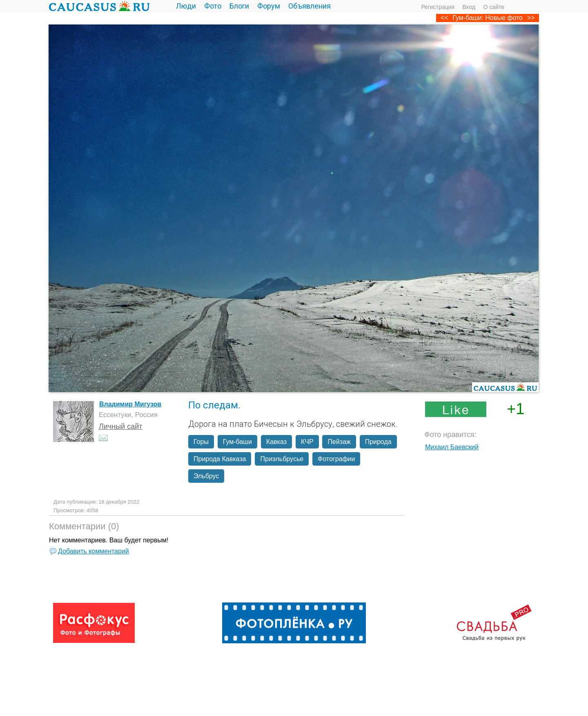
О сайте (494, 7)
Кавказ (276, 442)
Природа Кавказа (220, 459)
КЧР (307, 442)
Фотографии (336, 459)
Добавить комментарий (94, 551)
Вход (469, 7)
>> (531, 18)
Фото (213, 6)
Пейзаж (339, 442)
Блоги (239, 6)
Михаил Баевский (452, 447)
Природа (378, 442)
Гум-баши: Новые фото (488, 18)
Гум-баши (237, 442)
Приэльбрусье (282, 459)
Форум (269, 6)
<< (444, 18)
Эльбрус (206, 476)
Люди (186, 6)
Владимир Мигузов (130, 404)
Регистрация (438, 7)
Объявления (310, 6)
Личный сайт (121, 426)
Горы (201, 442)
